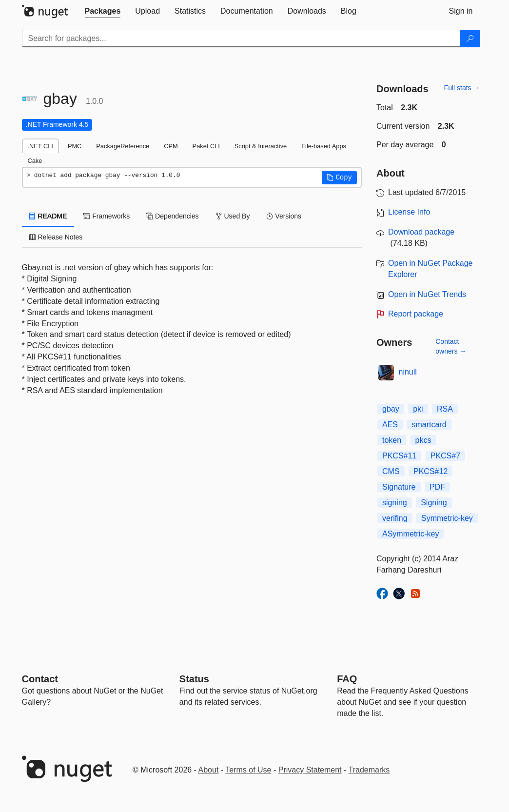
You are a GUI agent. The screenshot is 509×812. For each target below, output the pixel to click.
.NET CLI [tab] (40, 146)
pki (418, 409)
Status (194, 679)
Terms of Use (248, 770)
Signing (434, 503)
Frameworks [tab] (107, 216)
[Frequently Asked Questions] (347, 679)
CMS (391, 471)
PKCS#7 (445, 456)
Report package (416, 314)
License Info (409, 212)
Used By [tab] (233, 216)
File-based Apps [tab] (324, 146)
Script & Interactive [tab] (261, 146)
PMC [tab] (75, 146)
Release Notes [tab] (56, 237)
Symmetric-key (447, 518)
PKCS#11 (399, 456)
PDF (437, 487)
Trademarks (369, 770)
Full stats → (462, 88)
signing (395, 503)
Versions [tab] (284, 216)
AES (390, 425)
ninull (408, 372)
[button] (339, 178)
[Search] (470, 39)
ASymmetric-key (411, 534)
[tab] (103, 11)
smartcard (429, 425)
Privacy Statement (310, 770)
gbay (391, 409)
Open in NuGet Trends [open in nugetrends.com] (427, 294)
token (392, 440)
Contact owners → (451, 346)
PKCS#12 (431, 471)
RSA (445, 409)
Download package (421, 232)
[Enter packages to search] (241, 39)
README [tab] (48, 216)
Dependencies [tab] (172, 216)
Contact (40, 679)
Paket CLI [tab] (206, 146)
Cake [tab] (35, 161)
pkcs (423, 440)
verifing (395, 518)
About (209, 770)
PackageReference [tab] (123, 146)
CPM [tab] (171, 146)
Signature (399, 487)
